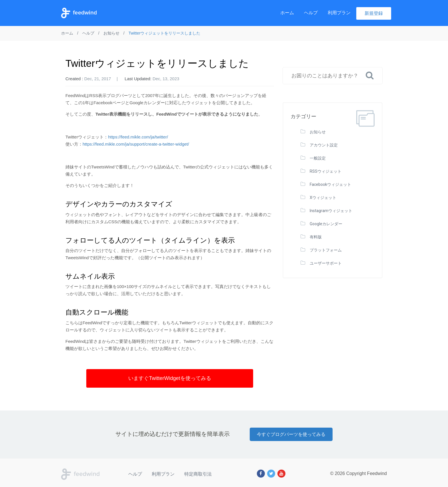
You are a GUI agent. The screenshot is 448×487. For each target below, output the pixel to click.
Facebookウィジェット (330, 184)
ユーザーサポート (326, 263)
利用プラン (339, 13)
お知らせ (318, 132)
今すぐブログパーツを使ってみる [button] (291, 434)
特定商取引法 (198, 474)
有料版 (316, 237)
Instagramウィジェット (331, 211)
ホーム (287, 13)
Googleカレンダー (326, 224)
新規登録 (374, 13)
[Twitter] (271, 474)
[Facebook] (261, 474)
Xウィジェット (323, 198)
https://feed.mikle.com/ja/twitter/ (138, 137)
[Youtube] (281, 474)
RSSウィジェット (326, 171)
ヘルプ (311, 13)
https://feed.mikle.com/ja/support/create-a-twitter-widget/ (136, 144)
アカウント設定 (324, 145)
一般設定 (318, 158)
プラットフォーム (326, 250)
